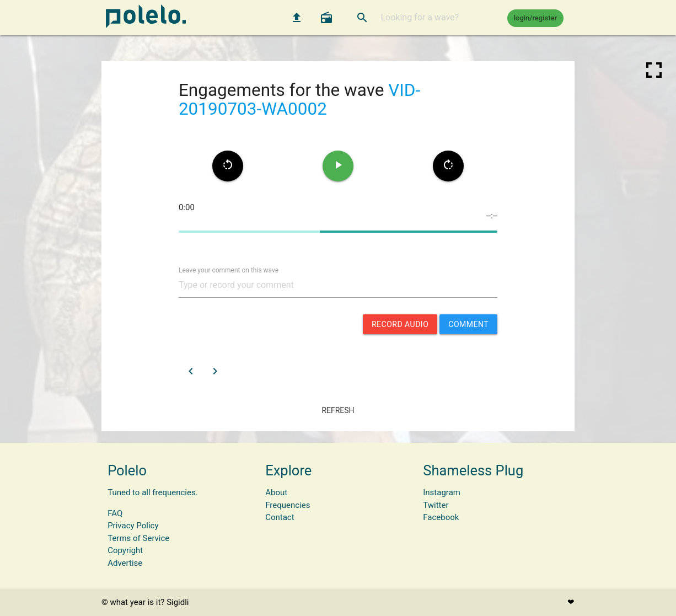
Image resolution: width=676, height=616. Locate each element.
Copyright (125, 550)
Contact (280, 517)
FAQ (115, 513)
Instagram (442, 492)
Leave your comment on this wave (229, 270)
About (276, 492)
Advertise (125, 563)
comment (468, 324)
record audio (400, 324)
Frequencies (288, 505)
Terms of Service (138, 538)
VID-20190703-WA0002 (299, 100)
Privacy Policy (133, 526)
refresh (338, 410)
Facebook (441, 517)
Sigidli (178, 602)
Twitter (436, 505)
